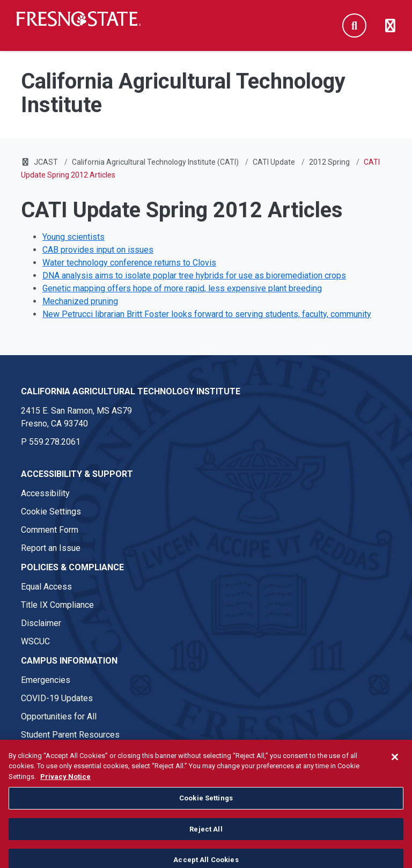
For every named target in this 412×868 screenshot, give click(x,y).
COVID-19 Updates (57, 698)
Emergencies (46, 680)
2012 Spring (329, 162)
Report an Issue (51, 548)
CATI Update (274, 162)
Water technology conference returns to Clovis (129, 263)
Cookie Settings (51, 512)
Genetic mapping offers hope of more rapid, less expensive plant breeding (182, 288)
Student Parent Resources (70, 735)
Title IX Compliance (57, 605)
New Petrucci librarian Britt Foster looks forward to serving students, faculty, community (207, 314)
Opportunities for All (59, 716)
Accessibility (45, 493)
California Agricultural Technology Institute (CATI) (155, 162)
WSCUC (35, 641)
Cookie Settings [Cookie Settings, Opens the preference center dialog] (206, 806)
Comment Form (50, 530)
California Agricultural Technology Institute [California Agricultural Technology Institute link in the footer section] (131, 391)
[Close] (395, 764)
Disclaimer (41, 623)
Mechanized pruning (80, 301)
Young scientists (73, 237)
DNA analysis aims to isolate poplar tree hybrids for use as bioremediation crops (194, 275)
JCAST (46, 162)
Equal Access (46, 587)
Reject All (206, 837)
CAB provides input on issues (98, 250)
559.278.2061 (55, 442)
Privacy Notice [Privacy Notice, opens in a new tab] (65, 784)
